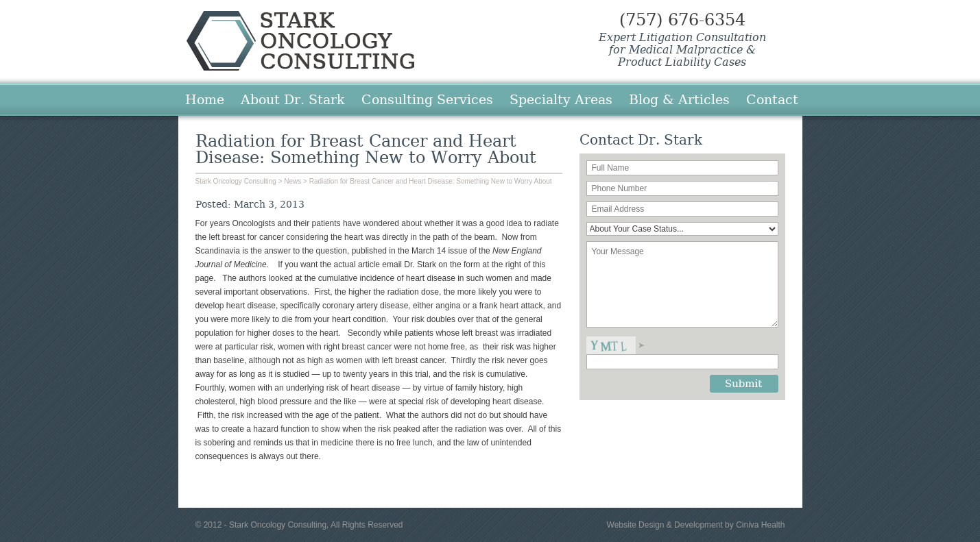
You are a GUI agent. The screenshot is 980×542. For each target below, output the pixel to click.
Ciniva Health (760, 525)
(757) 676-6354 (682, 20)
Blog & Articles (679, 99)
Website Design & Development (665, 525)
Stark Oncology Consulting (300, 41)
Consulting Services (427, 99)
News (292, 181)
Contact (772, 99)
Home (205, 99)
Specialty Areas (561, 99)
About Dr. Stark (293, 99)
